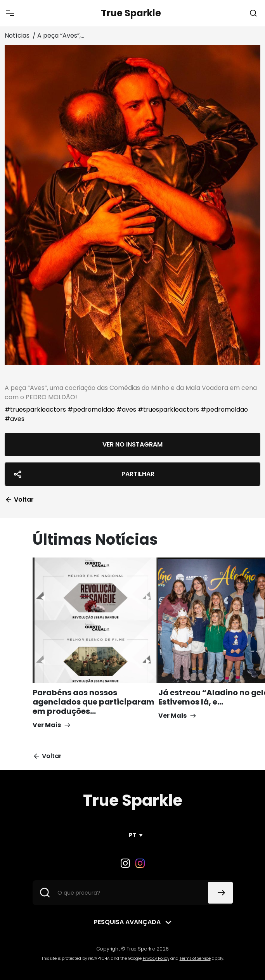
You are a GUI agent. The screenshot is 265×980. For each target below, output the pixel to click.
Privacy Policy (156, 958)
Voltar (19, 500)
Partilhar (83, 474)
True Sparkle (131, 13)
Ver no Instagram (132, 444)
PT (132, 835)
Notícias (18, 35)
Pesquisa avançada (127, 922)
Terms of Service (195, 958)
